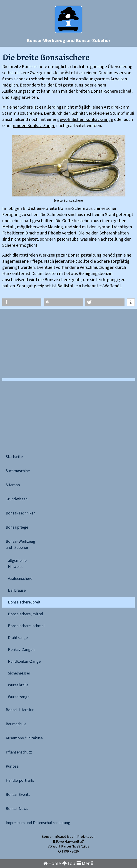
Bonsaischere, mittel (25, 614)
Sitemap (13, 485)
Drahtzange (18, 638)
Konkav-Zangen (21, 650)
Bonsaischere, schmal (26, 626)
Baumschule (16, 724)
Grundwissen (17, 499)
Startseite (14, 457)
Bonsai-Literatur (20, 710)
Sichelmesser (19, 673)
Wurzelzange (19, 697)
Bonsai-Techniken (21, 513)
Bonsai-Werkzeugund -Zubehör (20, 545)
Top (69, 864)
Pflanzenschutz (19, 752)
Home (52, 864)
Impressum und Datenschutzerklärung (38, 823)
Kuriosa (12, 766)
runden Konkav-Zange (34, 126)
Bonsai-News (17, 809)
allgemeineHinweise (17, 564)
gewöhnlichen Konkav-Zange (85, 120)
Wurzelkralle (18, 685)
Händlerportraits (20, 780)
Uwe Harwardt (68, 842)
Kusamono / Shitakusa (24, 738)
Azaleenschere (20, 579)
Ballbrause (17, 590)
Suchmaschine (18, 471)
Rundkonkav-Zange (24, 661)
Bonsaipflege (17, 527)
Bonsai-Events (18, 795)
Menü (85, 864)
